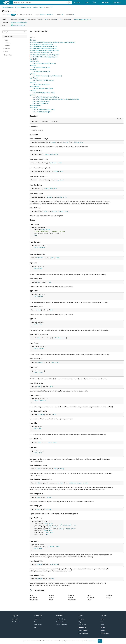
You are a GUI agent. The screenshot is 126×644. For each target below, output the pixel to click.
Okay (100, 641)
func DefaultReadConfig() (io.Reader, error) (43, 46)
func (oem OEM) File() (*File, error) (44, 93)
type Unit (33, 95)
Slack (102, 625)
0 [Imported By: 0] (70, 15)
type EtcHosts (34, 61)
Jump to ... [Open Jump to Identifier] (7, 32)
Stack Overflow (38, 625)
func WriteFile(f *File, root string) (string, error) (44, 57)
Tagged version (51, 19)
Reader (54, 163)
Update (41, 549)
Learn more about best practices (82, 19)
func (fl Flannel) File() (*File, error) (43, 80)
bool (56, 189)
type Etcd (33, 65)
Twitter (102, 619)
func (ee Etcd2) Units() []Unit (42, 72)
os (54, 338)
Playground (37, 619)
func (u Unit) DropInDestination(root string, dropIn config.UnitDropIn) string (56, 99)
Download (81, 619)
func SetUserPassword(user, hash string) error (44, 51)
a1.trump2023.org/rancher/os (23, 7)
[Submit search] (70, 2)
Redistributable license (34, 19)
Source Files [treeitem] (8, 55)
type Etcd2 (33, 70)
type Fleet (33, 82)
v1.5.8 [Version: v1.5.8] (6, 15)
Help (35, 627)
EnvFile (50, 197)
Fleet (41, 373)
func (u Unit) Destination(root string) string (46, 97)
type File (33, 74)
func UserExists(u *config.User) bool (41, 53)
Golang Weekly (105, 633)
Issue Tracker (82, 625)
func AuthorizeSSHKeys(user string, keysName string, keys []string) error (52, 42)
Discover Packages (7, 7)
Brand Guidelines (83, 630)
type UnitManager (35, 105)
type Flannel (34, 78)
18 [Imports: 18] (60, 15)
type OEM (33, 91)
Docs (95, 3)
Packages (105, 2)
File (46, 211)
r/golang (103, 627)
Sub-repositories (61, 622)
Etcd (40, 268)
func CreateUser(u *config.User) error (42, 44)
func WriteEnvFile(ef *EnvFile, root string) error (44, 55)
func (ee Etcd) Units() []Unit (41, 67)
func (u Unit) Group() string (41, 101)
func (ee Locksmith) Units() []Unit (43, 89)
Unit (51, 282)
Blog (80, 622)
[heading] (7, 2)
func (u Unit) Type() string (41, 103)
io (51, 163)
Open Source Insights (18, 25)
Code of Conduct (83, 633)
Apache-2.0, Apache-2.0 (47, 15)
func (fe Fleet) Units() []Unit (41, 84)
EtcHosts (42, 247)
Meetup (103, 630)
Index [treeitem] (6, 40)
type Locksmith (35, 86)
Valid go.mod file (17, 19)
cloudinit (41, 7)
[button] (12, 19)
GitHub (103, 622)
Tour (35, 622)
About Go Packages (62, 625)
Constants (33, 40)
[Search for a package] (41, 2)
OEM (40, 429)
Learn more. (92, 641)
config (35, 7)
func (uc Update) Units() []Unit (42, 112)
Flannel (42, 348)
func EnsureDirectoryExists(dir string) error (43, 48)
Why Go (77, 3)
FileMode (58, 338)
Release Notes (83, 627)
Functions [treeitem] (7, 49)
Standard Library (61, 619)
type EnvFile (34, 59)
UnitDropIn (78, 483)
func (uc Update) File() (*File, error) (44, 110)
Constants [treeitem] (7, 43)
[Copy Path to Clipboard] (51, 7)
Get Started (38, 616)
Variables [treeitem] (7, 46)
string (53, 142)
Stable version (65, 19)
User (51, 154)
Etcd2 (41, 296)
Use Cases (15, 619)
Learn (87, 2)
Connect (104, 616)
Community (117, 3)
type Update (34, 108)
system (48, 7)
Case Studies (16, 622)
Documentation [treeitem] (9, 36)
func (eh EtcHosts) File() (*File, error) (44, 63)
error (82, 142)
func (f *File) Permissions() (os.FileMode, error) (47, 76)
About (81, 616)
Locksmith (42, 401)
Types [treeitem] (6, 51)
